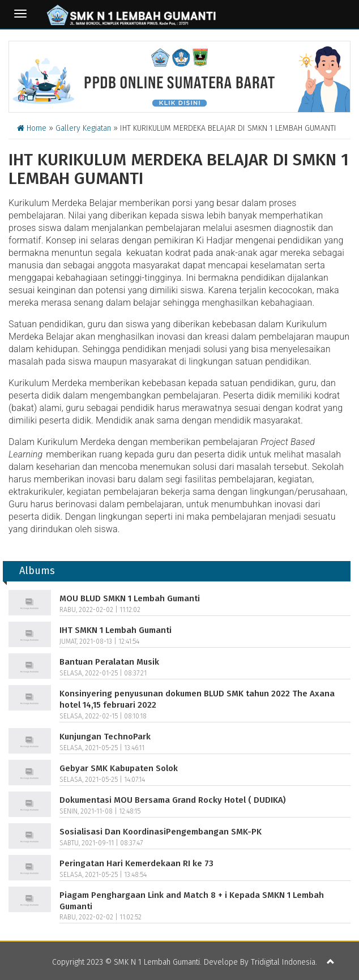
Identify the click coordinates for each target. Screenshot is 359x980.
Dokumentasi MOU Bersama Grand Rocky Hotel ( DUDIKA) (173, 800)
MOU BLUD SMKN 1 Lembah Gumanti (130, 598)
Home (32, 128)
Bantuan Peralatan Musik (109, 662)
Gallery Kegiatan (83, 128)
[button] (331, 962)
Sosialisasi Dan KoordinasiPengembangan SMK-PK (161, 832)
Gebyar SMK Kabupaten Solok (119, 768)
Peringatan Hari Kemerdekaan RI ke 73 (136, 863)
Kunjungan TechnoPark (105, 737)
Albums (37, 571)
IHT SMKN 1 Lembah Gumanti (116, 630)
